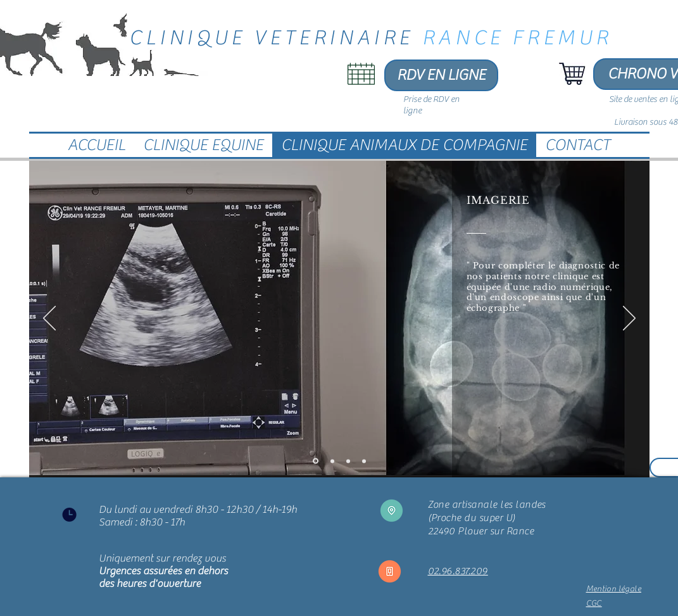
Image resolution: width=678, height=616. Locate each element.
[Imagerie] (316, 461)
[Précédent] (49, 319)
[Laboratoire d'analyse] (332, 461)
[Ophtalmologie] (364, 461)
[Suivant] (629, 319)
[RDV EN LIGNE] (441, 75)
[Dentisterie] (348, 461)
